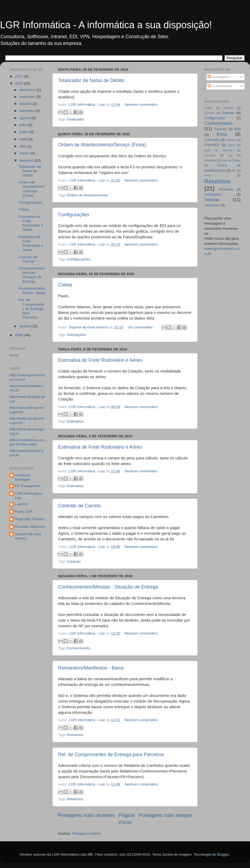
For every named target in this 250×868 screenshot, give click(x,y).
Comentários (220, 86)
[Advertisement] (31, 630)
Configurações (74, 215)
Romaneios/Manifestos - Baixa (91, 668)
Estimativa (75, 421)
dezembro (28, 90)
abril (23, 146)
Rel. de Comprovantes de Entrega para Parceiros (111, 754)
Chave (208, 108)
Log (230, 155)
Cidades (228, 108)
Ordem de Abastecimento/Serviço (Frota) (102, 145)
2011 (20, 76)
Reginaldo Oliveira (30, 519)
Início (14, 355)
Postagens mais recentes (86, 815)
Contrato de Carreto (79, 506)
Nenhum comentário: (142, 104)
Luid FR (21, 504)
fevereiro (27, 160)
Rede (208, 175)
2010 (20, 84)
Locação (210, 155)
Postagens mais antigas (165, 815)
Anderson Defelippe (23, 477)
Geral (231, 145)
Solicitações (76, 335)
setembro (27, 111)
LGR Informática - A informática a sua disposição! (106, 25)
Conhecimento (78, 648)
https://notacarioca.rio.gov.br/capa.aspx (27, 442)
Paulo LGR (24, 511)
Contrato (74, 561)
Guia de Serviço (218, 150)
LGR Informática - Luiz (29, 496)
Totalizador (75, 119)
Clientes (210, 113)
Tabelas (212, 200)
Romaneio (75, 735)
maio (24, 139)
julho (24, 125)
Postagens (218, 77)
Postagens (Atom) (87, 833)
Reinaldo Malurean (30, 527)
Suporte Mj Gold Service (28, 536)
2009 (20, 335)
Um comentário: (141, 327)
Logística (210, 160)
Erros (222, 134)
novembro (28, 97)
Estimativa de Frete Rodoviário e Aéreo (100, 360)
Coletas (228, 113)
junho (24, 132)
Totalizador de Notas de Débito (91, 80)
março (25, 153)
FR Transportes (27, 486)
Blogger (223, 854)
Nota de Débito (231, 160)
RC (234, 171)
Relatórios (75, 799)
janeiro (25, 326)
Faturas (231, 140)
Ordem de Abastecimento (87, 195)
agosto (25, 118)
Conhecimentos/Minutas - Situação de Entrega (108, 587)
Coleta (65, 285)
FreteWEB (212, 145)
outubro (26, 104)
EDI (237, 129)
